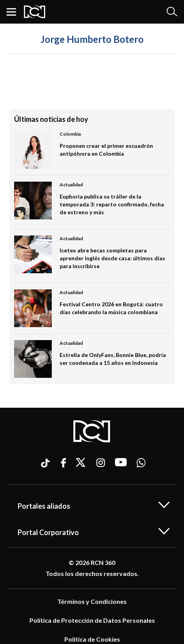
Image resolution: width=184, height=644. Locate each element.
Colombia (70, 134)
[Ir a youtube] (121, 463)
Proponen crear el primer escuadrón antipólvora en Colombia (106, 150)
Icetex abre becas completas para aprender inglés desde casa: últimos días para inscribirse (112, 258)
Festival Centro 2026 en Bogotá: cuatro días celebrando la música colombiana (111, 308)
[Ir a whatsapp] (141, 463)
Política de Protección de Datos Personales (92, 620)
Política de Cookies (92, 639)
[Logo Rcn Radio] (35, 12)
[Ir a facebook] (63, 463)
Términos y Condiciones (92, 601)
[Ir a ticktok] (45, 464)
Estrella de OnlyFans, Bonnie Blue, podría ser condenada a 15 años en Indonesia (113, 359)
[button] (14, 12)
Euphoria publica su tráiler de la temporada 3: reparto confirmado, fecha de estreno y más (112, 204)
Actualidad (71, 185)
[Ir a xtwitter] (81, 463)
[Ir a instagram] (101, 463)
